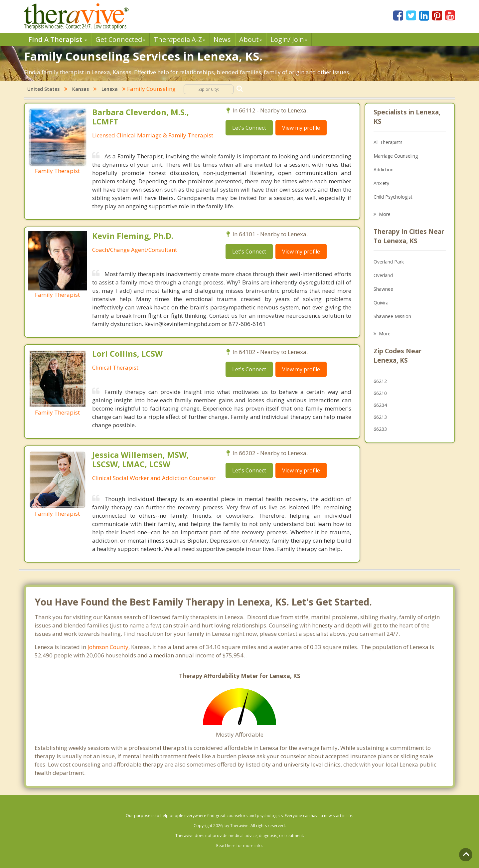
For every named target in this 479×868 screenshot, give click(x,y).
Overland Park (389, 262)
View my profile (301, 128)
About (251, 39)
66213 (380, 417)
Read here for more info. (239, 846)
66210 (380, 393)
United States (43, 89)
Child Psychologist (393, 197)
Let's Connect (249, 128)
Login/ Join (289, 39)
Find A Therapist (58, 39)
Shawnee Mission (392, 316)
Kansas (80, 89)
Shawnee (383, 289)
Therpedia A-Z (179, 39)
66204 (380, 405)
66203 (380, 429)
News (222, 39)
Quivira (381, 303)
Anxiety (381, 183)
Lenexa (110, 89)
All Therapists (388, 142)
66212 (380, 381)
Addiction (384, 170)
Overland (383, 275)
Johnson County (108, 647)
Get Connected (120, 39)
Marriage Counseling (396, 156)
